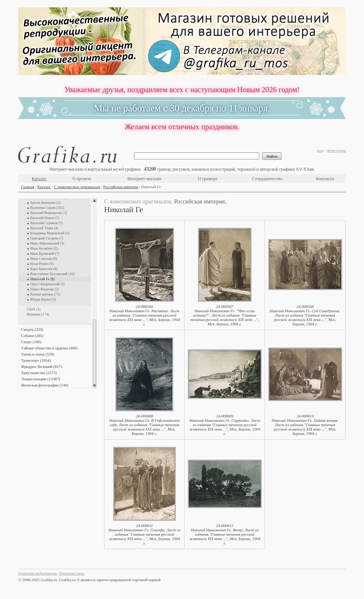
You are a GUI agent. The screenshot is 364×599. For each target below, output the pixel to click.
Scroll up (94, 201)
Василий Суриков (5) (46, 223)
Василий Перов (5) (45, 218)
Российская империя (121, 187)
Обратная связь (72, 573)
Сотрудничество (267, 179)
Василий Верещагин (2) (49, 213)
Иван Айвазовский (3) (47, 243)
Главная (27, 187)
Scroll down (94, 386)
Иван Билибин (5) (44, 248)
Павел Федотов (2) (45, 289)
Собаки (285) (32, 336)
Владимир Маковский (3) (50, 233)
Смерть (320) (32, 329)
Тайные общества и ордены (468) (49, 348)
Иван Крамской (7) (45, 253)
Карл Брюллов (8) (44, 269)
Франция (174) (38, 314)
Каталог (39, 179)
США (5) (33, 309)
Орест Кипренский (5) (48, 284)
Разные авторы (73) (45, 294)
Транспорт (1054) (36, 360)
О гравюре (208, 179)
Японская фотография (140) (45, 385)
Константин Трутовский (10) (52, 274)
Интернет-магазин (144, 179)
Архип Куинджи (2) (45, 203)
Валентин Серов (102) (47, 208)
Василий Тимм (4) (44, 228)
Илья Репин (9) (42, 264)
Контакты (325, 179)
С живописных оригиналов (77, 187)
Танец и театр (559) (38, 354)
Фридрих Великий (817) (42, 366)
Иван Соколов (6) (44, 259)
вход (321, 150)
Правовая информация (37, 573)
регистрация (336, 150)
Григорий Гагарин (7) (47, 238)
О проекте (82, 179)
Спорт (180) (31, 342)
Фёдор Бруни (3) (43, 299)
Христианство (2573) (39, 373)
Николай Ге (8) (42, 279)
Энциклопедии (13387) (41, 379)
